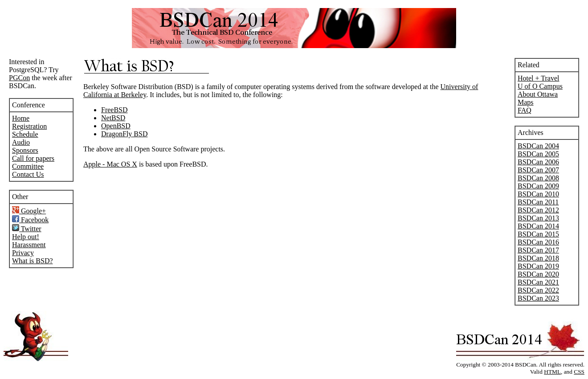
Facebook (30, 220)
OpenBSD (116, 126)
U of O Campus (540, 86)
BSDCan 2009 (538, 186)
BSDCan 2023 (538, 298)
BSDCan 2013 (538, 218)
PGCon (19, 78)
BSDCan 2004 (538, 146)
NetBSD (113, 118)
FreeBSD (114, 110)
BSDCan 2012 (538, 210)
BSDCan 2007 (538, 170)
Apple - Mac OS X (110, 164)
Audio (21, 142)
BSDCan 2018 (538, 258)
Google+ (29, 211)
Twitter (27, 229)
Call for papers (33, 158)
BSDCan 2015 (538, 234)
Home (21, 118)
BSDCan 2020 (538, 274)
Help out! (26, 237)
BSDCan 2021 (538, 282)
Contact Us (28, 174)
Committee (28, 166)
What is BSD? (33, 261)
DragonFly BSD (124, 134)
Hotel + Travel (538, 78)
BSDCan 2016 (538, 242)
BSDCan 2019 (538, 266)
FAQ (525, 110)
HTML (552, 372)
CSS (579, 372)
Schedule (25, 134)
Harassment (29, 245)
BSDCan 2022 (538, 290)
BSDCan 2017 (538, 250)
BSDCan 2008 (538, 178)
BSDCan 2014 (538, 226)
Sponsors (25, 150)
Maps (526, 102)
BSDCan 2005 (538, 154)
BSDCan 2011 (538, 202)
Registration (29, 126)
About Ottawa (538, 94)
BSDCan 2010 (538, 194)
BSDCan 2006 (538, 162)
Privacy (23, 253)
